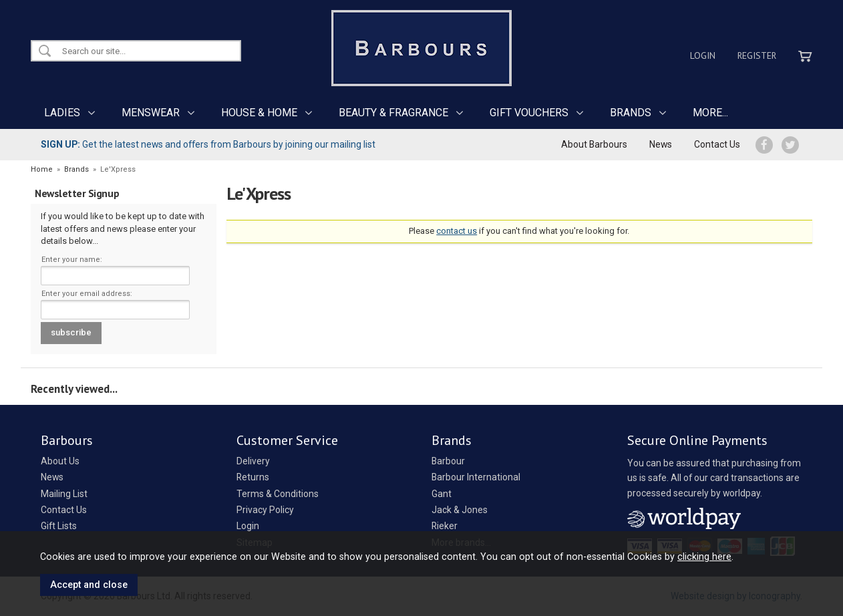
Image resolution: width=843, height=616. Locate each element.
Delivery (253, 461)
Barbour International (476, 477)
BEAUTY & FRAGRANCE (393, 113)
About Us (60, 461)
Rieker (445, 526)
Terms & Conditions (278, 494)
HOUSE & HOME (259, 113)
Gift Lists (59, 526)
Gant (442, 494)
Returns (253, 477)
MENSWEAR (151, 113)
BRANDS (631, 113)
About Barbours (594, 144)
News (661, 144)
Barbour (448, 461)
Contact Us (717, 144)
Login (703, 55)
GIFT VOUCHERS (529, 113)
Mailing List (64, 494)
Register (757, 55)
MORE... (710, 113)
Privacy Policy (265, 510)
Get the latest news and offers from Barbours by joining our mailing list (208, 144)
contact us (457, 231)
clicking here (704, 557)
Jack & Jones (460, 510)
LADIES (62, 113)
